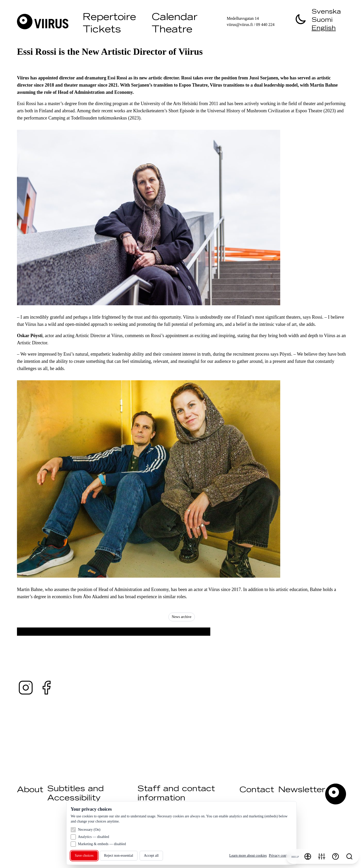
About (30, 790)
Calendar (175, 18)
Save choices (84, 856)
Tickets (102, 30)
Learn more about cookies (248, 856)
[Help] (335, 856)
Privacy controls (281, 856)
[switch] (301, 19)
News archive (182, 617)
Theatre (172, 30)
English (324, 29)
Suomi (322, 21)
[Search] (349, 856)
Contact (257, 790)
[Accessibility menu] (308, 856)
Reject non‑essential (119, 856)
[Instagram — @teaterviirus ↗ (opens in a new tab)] (26, 688)
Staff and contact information (176, 794)
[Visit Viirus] (48, 22)
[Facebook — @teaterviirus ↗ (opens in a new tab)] (46, 688)
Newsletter (302, 790)
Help (295, 857)
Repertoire (109, 18)
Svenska (326, 12)
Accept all (151, 856)
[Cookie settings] (322, 856)
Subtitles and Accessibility (76, 794)
